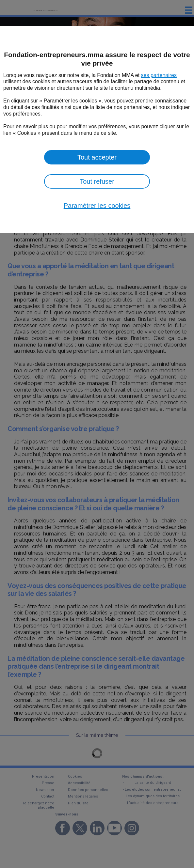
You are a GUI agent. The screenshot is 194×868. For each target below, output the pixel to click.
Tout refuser (97, 181)
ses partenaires (159, 75)
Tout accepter (97, 157)
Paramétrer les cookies (97, 206)
